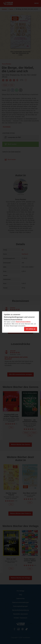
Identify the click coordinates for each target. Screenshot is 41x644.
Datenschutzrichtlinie (23, 322)
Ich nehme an (31, 329)
